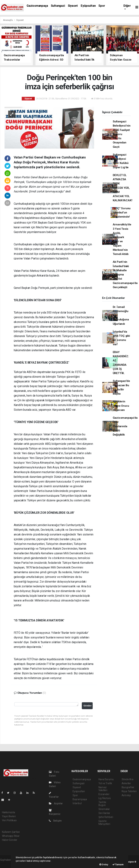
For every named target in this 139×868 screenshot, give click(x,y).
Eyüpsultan (88, 6)
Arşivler (56, 803)
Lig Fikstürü (105, 798)
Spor (102, 6)
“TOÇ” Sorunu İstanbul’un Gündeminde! (122, 213)
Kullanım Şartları (11, 832)
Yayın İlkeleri (9, 816)
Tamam (118, 864)
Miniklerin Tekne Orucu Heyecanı (121, 406)
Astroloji (126, 795)
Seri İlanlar (104, 813)
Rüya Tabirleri (129, 791)
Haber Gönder (10, 840)
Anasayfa (8, 20)
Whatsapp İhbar (11, 836)
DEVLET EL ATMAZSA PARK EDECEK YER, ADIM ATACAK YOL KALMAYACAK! (123, 188)
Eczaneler (104, 794)
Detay (104, 864)
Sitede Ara (128, 779)
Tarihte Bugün (102, 804)
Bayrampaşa (80, 799)
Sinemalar (104, 809)
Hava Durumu (106, 779)
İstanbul (77, 803)
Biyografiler (128, 787)
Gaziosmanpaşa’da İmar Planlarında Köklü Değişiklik (125, 426)
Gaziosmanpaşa (37, 6)
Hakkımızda (9, 812)
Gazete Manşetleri (104, 822)
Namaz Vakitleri (103, 789)
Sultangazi (58, 6)
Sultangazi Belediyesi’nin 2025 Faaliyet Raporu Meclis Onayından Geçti (122, 134)
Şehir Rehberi (106, 817)
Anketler (126, 783)
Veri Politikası (9, 820)
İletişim (55, 821)
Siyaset (73, 6)
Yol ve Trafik (105, 783)
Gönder (88, 706)
